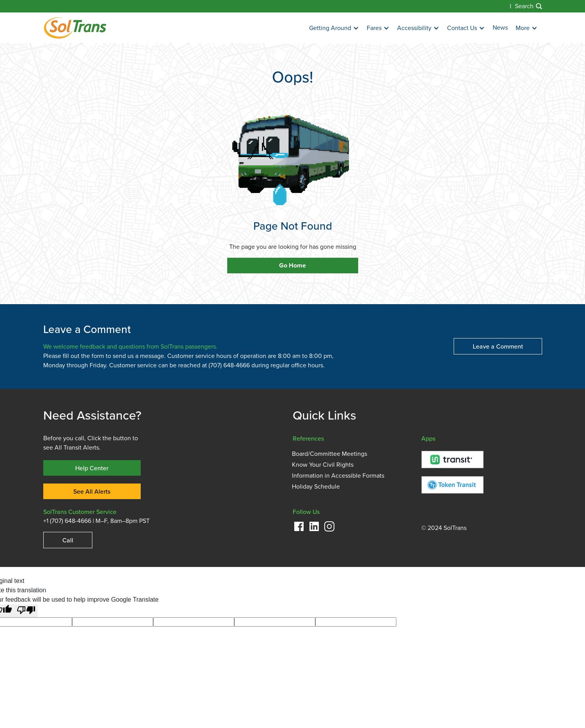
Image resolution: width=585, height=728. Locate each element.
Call (68, 540)
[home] (75, 28)
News (500, 28)
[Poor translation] (26, 611)
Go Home (292, 266)
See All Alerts (92, 491)
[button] (334, 28)
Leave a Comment (498, 346)
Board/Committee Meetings (330, 454)
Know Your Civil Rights (323, 465)
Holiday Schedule (316, 487)
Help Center (92, 468)
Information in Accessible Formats (338, 476)
